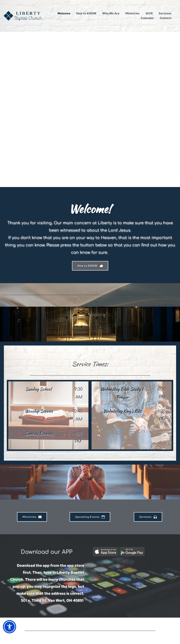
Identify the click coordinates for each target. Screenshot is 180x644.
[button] (10, 627)
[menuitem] (64, 13)
